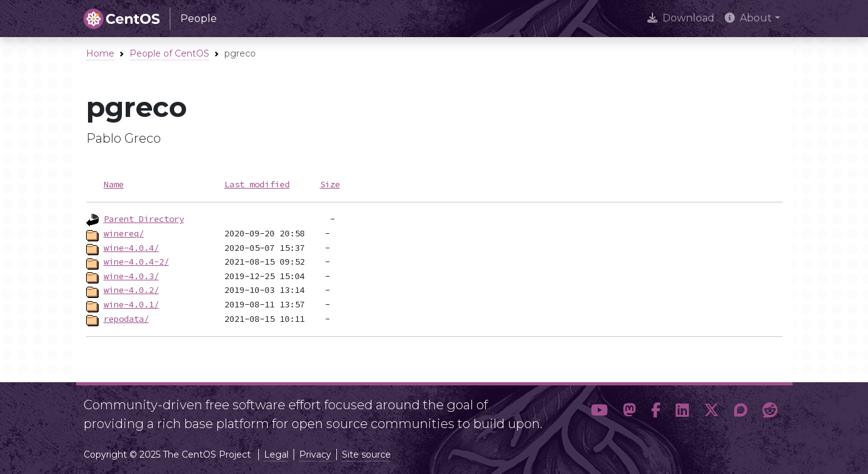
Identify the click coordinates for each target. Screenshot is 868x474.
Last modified (257, 184)
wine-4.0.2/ (131, 290)
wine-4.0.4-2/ (136, 262)
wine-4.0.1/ (131, 304)
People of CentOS (169, 53)
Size (330, 184)
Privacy (315, 455)
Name (114, 184)
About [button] (748, 18)
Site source (366, 455)
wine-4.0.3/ (131, 276)
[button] (599, 411)
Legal (276, 455)
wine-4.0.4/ (131, 248)
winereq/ (124, 233)
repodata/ (126, 319)
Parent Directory (144, 219)
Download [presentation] (681, 18)
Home (100, 53)
